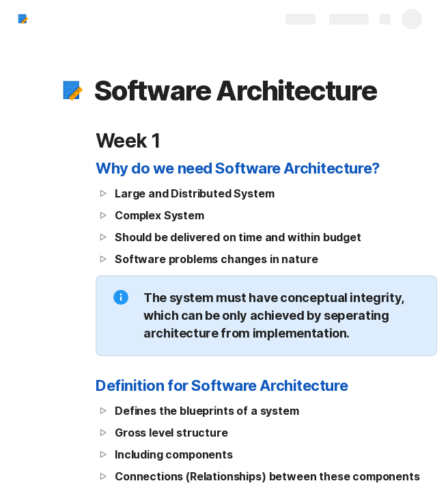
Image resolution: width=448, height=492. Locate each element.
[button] (73, 91)
